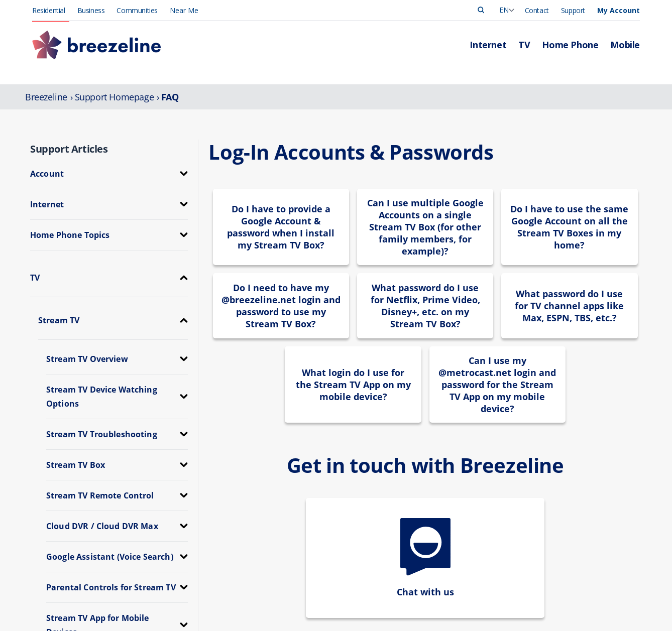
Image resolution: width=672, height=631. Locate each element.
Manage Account (428, 610)
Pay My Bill (419, 620)
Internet (287, 610)
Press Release (550, 620)
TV (279, 620)
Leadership (546, 610)
